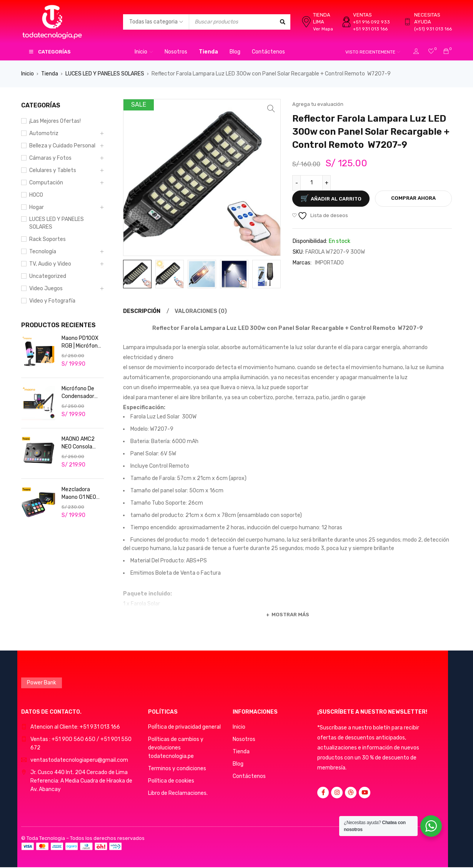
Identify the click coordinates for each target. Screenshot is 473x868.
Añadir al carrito (336, 199)
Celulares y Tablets (53, 170)
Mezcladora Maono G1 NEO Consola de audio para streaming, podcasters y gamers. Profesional (82, 494)
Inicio (27, 74)
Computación (46, 183)
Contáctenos (249, 776)
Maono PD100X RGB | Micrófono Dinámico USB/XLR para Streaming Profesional (81, 342)
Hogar (37, 207)
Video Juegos (46, 288)
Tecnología (43, 252)
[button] (271, 109)
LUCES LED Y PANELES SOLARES (105, 74)
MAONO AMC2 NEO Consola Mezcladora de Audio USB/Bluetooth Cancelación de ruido (81, 443)
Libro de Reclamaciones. (178, 793)
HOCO (36, 195)
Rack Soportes (47, 239)
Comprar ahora (413, 198)
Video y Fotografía (52, 301)
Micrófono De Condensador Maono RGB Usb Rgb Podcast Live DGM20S (81, 393)
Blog (238, 763)
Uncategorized (48, 276)
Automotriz (44, 133)
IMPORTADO (329, 263)
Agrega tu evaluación (318, 104)
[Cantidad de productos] (311, 183)
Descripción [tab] (142, 311)
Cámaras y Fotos (50, 158)
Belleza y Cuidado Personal (62, 146)
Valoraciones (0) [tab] (201, 311)
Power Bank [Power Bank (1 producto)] (42, 682)
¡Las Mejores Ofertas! (55, 121)
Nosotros (244, 739)
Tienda (50, 74)
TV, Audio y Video (50, 264)
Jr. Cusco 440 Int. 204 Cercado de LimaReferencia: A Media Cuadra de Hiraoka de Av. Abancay (81, 780)
